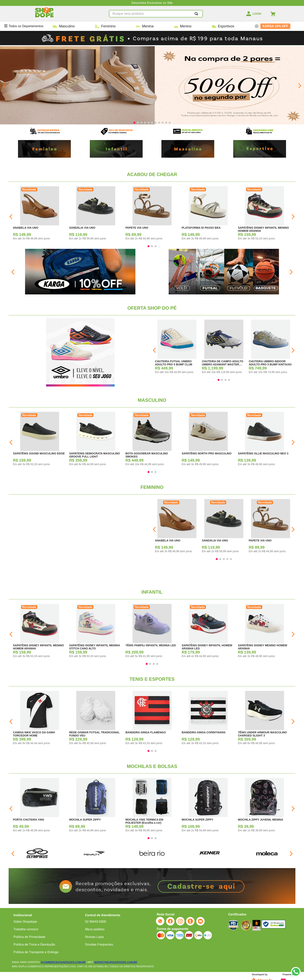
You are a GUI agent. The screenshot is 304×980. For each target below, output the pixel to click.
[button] (134, 123)
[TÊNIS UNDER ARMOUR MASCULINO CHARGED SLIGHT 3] (264, 719)
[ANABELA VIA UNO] (40, 214)
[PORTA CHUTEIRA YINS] (40, 806)
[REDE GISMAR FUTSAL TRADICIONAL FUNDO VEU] (96, 719)
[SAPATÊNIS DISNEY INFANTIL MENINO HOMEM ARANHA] (264, 214)
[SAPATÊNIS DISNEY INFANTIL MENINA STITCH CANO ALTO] (96, 632)
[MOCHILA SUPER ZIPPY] (96, 806)
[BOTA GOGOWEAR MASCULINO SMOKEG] (152, 440)
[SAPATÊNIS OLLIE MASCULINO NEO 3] (264, 440)
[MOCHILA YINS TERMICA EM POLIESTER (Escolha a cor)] (152, 806)
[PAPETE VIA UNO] (152, 214)
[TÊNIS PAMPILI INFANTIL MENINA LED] (152, 632)
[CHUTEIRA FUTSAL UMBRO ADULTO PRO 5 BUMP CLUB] (177, 348)
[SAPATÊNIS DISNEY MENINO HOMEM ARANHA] (264, 632)
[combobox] (156, 14)
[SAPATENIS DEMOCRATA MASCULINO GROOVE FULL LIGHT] (96, 440)
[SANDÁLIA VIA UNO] (96, 214)
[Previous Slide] (4, 86)
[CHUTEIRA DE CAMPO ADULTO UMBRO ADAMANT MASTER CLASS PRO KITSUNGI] (224, 348)
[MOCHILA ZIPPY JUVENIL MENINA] (264, 806)
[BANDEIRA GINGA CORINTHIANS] (208, 719)
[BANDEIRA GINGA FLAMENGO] (152, 719)
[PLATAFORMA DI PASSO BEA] (208, 214)
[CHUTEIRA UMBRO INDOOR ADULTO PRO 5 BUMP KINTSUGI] (271, 348)
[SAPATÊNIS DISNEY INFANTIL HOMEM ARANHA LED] (208, 632)
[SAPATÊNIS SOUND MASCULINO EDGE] (40, 440)
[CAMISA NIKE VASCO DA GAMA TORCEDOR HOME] (40, 719)
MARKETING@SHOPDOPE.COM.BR (116, 962)
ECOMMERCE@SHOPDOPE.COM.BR (63, 962)
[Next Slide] (300, 86)
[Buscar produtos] (197, 14)
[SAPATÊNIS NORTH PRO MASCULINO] (208, 440)
